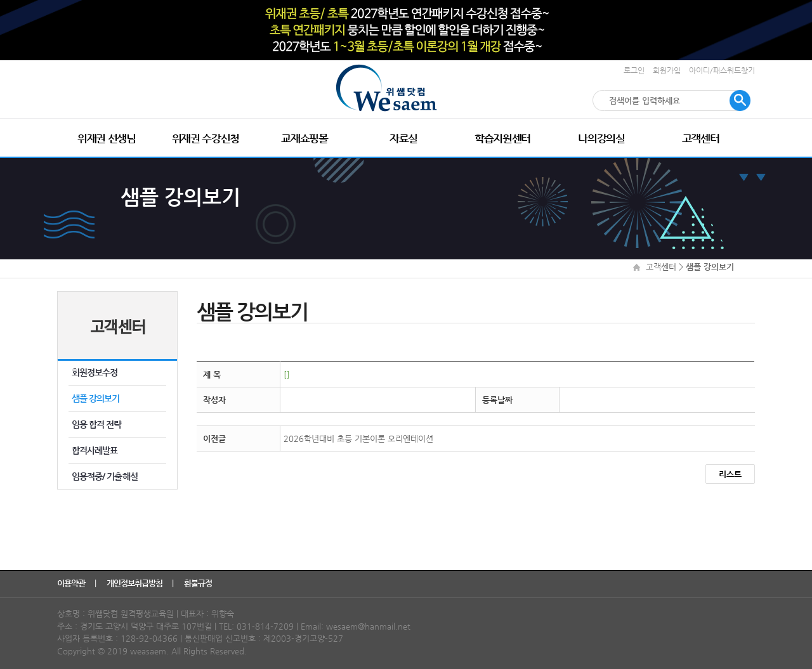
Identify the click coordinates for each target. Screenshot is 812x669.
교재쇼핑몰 (304, 138)
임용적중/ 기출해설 (105, 476)
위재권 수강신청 (206, 138)
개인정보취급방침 (135, 583)
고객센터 (701, 138)
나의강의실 (601, 138)
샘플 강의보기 (95, 398)
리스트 (730, 474)
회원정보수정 (95, 372)
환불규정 (199, 583)
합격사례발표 (95, 450)
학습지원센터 (502, 138)
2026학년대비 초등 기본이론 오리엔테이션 (358, 438)
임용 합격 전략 (97, 424)
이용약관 (72, 583)
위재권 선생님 (107, 138)
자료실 (403, 138)
